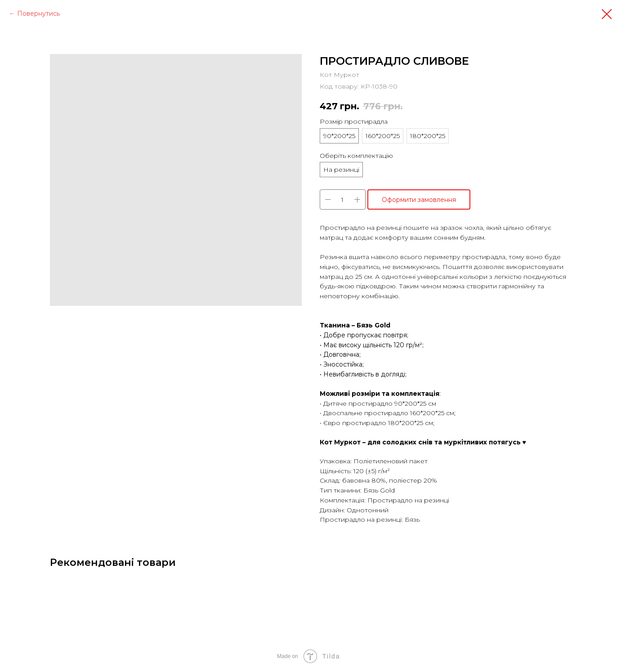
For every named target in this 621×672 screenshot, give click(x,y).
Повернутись (38, 13)
